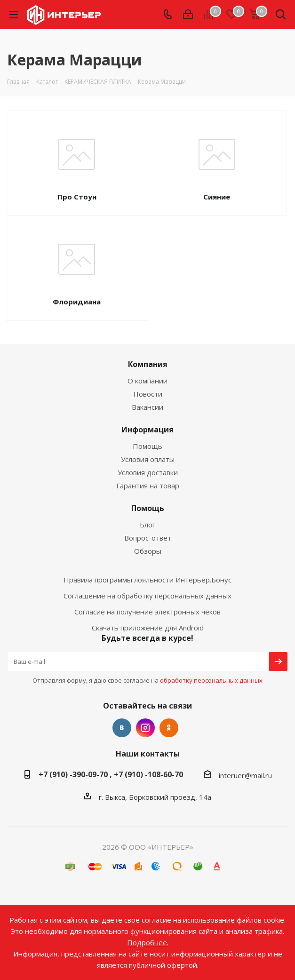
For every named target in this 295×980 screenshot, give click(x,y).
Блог (147, 525)
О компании (147, 381)
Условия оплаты (148, 459)
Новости (148, 394)
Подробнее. (148, 942)
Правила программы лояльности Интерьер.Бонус (147, 580)
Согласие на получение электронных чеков (147, 612)
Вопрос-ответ (148, 538)
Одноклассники (169, 728)
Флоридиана (77, 302)
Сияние (217, 197)
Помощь (147, 446)
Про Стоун (77, 197)
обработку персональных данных (211, 680)
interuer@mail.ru (245, 775)
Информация (147, 430)
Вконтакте (122, 728)
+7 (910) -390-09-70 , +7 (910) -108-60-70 (111, 774)
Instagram (145, 728)
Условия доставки (148, 472)
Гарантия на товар (148, 486)
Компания (148, 364)
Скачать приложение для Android (148, 628)
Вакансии (147, 407)
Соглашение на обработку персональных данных (147, 596)
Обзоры (148, 551)
